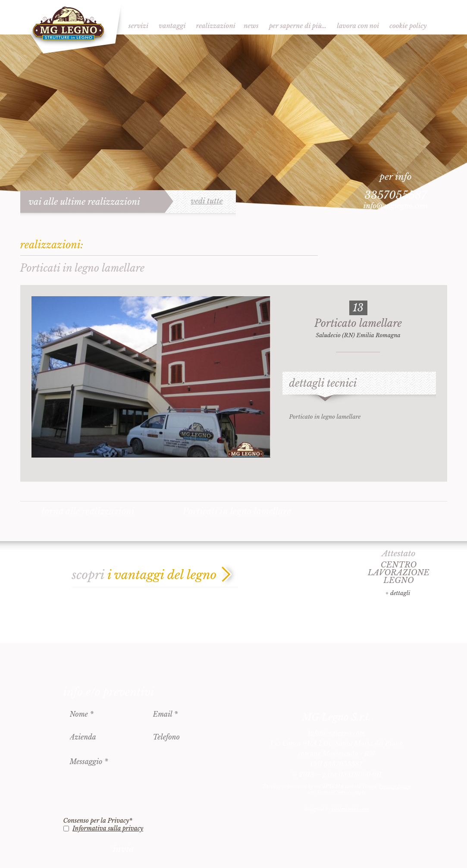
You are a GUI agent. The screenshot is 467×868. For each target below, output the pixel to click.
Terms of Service (334, 792)
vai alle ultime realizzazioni (85, 202)
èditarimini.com (350, 809)
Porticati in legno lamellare (237, 511)
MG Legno (72, 28)
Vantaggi (172, 26)
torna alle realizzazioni (88, 511)
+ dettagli (398, 593)
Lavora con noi (358, 26)
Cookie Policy (408, 26)
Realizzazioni (216, 26)
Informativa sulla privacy (108, 828)
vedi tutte (207, 201)
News (251, 26)
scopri (144, 575)
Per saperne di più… (298, 26)
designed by (336, 809)
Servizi (138, 26)
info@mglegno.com (395, 206)
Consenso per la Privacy (98, 821)
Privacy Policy (395, 787)
